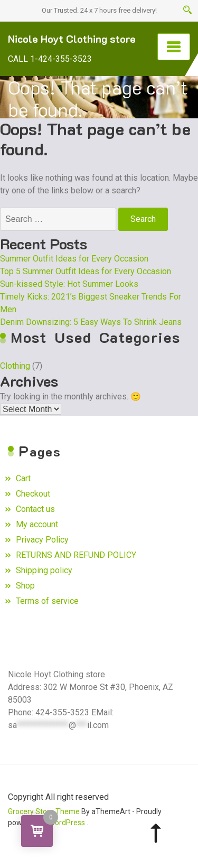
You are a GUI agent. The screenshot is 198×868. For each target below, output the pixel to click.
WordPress (67, 823)
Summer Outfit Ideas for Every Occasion (74, 259)
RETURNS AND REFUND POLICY (76, 555)
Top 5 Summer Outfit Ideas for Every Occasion (86, 271)
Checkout (33, 494)
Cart (23, 478)
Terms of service (47, 601)
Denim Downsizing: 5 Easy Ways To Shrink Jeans (91, 322)
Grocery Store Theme (44, 811)
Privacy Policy (42, 540)
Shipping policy (44, 570)
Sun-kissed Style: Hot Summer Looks (69, 284)
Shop (25, 586)
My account (37, 524)
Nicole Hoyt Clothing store (72, 39)
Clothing (15, 366)
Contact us (35, 509)
